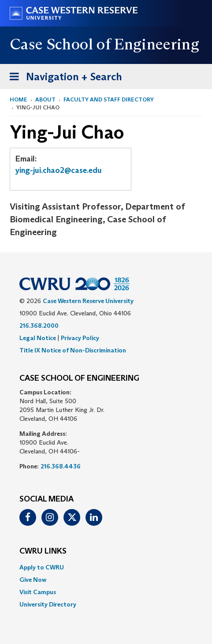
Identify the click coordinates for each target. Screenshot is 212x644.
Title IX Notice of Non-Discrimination (73, 350)
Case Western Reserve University (88, 301)
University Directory (48, 604)
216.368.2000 (39, 326)
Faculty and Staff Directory (109, 99)
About (45, 99)
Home (19, 99)
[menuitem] (106, 567)
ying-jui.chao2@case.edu (59, 170)
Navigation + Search (63, 78)
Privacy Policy (80, 338)
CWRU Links (43, 551)
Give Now (33, 580)
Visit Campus (38, 592)
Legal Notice (38, 338)
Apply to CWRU (42, 567)
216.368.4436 (61, 466)
